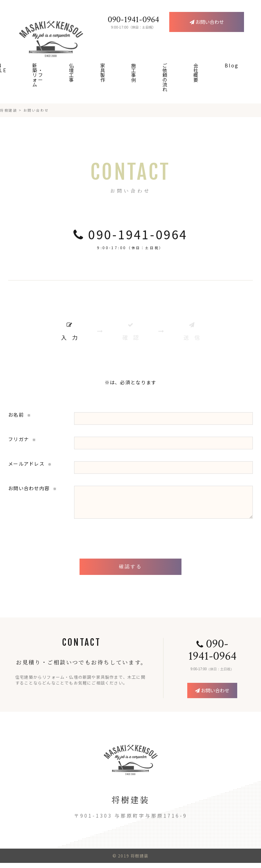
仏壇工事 (72, 73)
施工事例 (134, 73)
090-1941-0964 (130, 234)
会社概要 (196, 73)
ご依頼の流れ (165, 77)
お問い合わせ (212, 695)
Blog (232, 65)
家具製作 (103, 73)
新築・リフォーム (38, 75)
